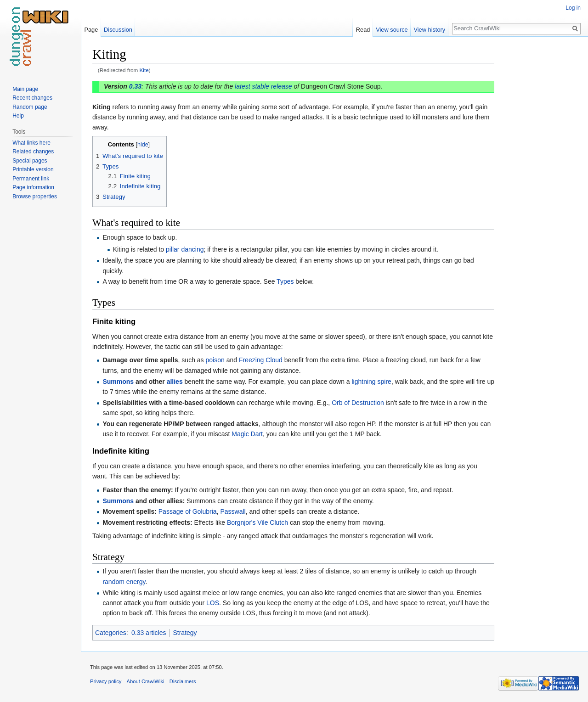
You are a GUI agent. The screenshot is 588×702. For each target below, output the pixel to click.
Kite (144, 70)
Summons (118, 382)
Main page (25, 89)
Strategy (185, 633)
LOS (213, 603)
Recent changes (32, 98)
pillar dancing (185, 249)
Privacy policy (106, 681)
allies (175, 382)
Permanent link (31, 179)
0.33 (135, 86)
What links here (31, 143)
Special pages (30, 161)
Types (285, 281)
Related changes (33, 152)
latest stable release (263, 86)
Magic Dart (247, 434)
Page (91, 30)
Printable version (33, 169)
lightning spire (372, 382)
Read (363, 30)
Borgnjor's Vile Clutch (257, 522)
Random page (30, 107)
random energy (124, 582)
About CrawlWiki (146, 681)
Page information (33, 187)
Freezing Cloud (261, 360)
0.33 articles (149, 633)
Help (18, 116)
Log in (573, 8)
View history (429, 30)
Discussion (118, 30)
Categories (111, 633)
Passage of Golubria (188, 511)
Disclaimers (183, 681)
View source (392, 30)
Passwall (233, 511)
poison (215, 360)
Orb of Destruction (358, 403)
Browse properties (35, 197)
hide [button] (143, 145)
